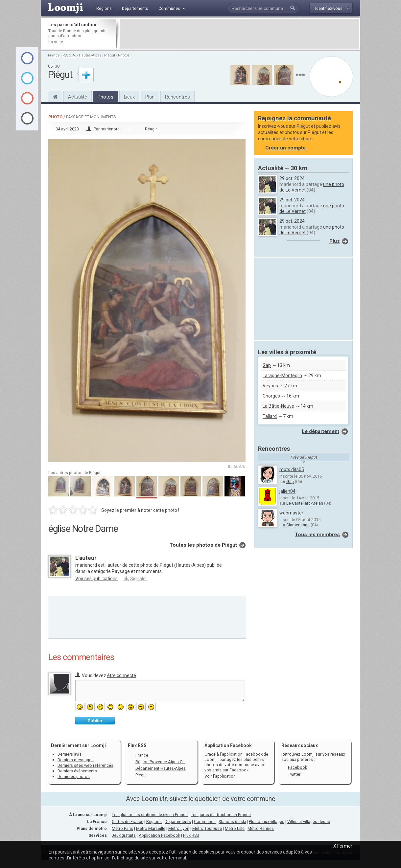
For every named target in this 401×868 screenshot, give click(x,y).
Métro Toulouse (207, 828)
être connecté (122, 675)
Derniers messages (76, 760)
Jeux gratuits (124, 835)
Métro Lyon (179, 828)
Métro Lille (235, 828)
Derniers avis (70, 754)
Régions (154, 822)
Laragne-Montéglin (282, 376)
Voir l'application (220, 776)
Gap (267, 365)
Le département (320, 431)
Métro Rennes (261, 828)
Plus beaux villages (267, 822)
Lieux (129, 97)
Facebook (297, 767)
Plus (335, 241)
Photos (124, 55)
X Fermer (343, 846)
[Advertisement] (239, 34)
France (54, 55)
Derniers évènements (77, 771)
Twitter (294, 774)
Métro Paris (122, 828)
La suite (56, 42)
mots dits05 (292, 469)
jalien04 (287, 491)
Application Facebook (159, 835)
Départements (178, 822)
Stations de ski (232, 822)
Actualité (78, 97)
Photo (55, 117)
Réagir (151, 129)
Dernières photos (74, 777)
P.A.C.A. (69, 55)
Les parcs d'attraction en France (221, 815)
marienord (110, 129)
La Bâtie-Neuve (278, 406)
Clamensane (298, 525)
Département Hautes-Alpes (161, 768)
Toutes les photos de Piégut (203, 545)
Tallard (270, 416)
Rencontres (177, 97)
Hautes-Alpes (90, 55)
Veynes (270, 386)
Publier (95, 721)
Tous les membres (317, 535)
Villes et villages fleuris (309, 822)
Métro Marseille (151, 828)
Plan (150, 97)
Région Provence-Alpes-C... (160, 762)
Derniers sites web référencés (85, 765)
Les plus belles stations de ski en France (150, 815)
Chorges (271, 396)
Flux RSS (137, 745)
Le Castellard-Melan (305, 503)
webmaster (291, 513)
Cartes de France (128, 822)
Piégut (110, 55)
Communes (205, 822)
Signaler (139, 579)
